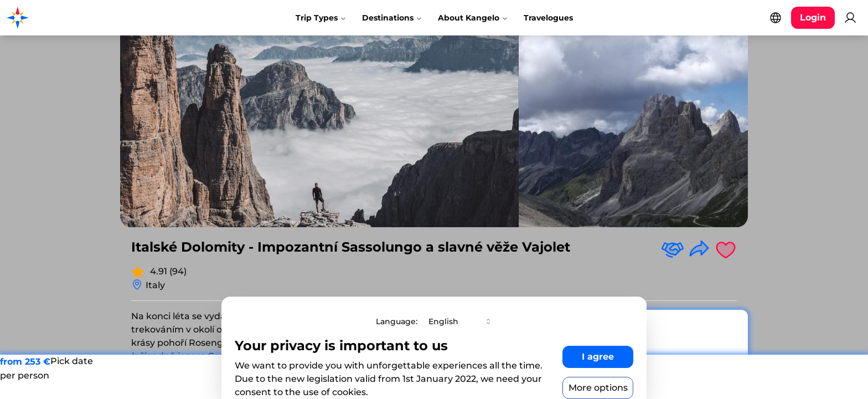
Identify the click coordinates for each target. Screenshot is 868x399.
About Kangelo (473, 18)
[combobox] (461, 321)
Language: (397, 321)
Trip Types (321, 18)
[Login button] (813, 18)
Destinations (392, 18)
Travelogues (548, 18)
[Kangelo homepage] (55, 18)
